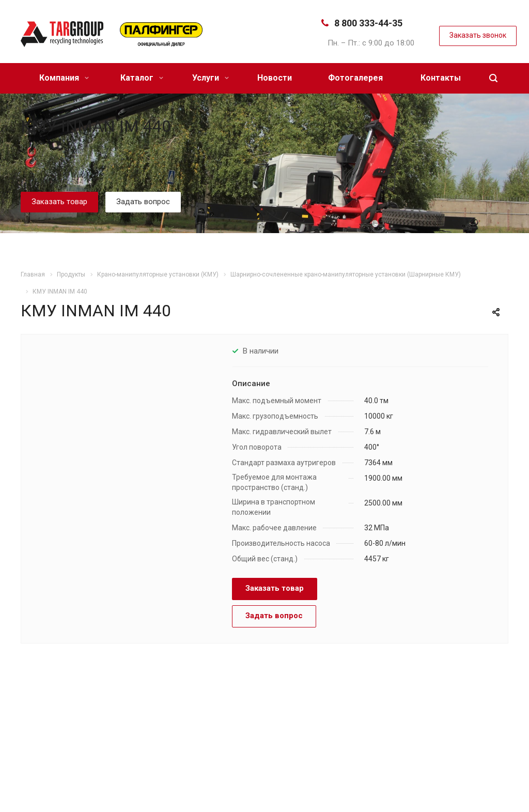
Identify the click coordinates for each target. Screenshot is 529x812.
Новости (275, 78)
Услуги (211, 78)
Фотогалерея (355, 78)
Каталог (142, 78)
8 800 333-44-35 (368, 23)
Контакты (441, 78)
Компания (64, 78)
